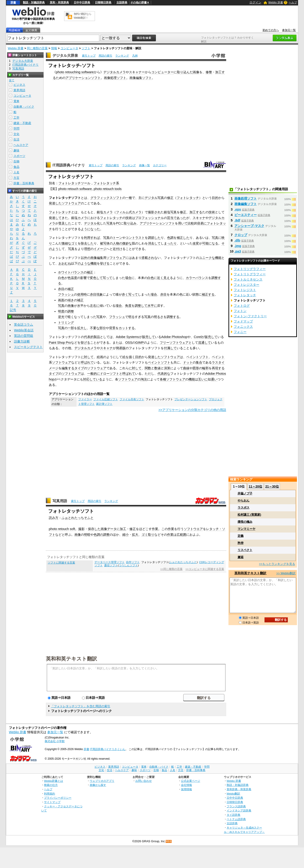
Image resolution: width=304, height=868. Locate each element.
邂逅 (241, 557)
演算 (167, 368)
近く (160, 278)
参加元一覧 (289, 30)
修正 (170, 198)
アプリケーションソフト (83, 78)
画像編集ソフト (141, 78)
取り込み (130, 223)
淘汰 (144, 379)
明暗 (87, 535)
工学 (16, 118)
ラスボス (244, 508)
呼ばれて (87, 362)
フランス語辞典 (236, 806)
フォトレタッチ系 (106, 183)
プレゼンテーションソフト (191, 399)
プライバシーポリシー (58, 798)
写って (107, 278)
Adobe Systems (127, 337)
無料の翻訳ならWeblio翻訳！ (83, 16)
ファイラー (85, 399)
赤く (125, 294)
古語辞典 (122, 3)
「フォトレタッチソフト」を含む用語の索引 (81, 706)
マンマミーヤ (246, 529)
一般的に (94, 374)
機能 (218, 258)
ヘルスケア (21, 145)
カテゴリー (160, 165)
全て (12, 80)
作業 (155, 529)
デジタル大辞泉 (65, 56)
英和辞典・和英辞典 (239, 789)
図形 (196, 368)
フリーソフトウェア (174, 343)
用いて (183, 223)
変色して (96, 278)
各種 (163, 379)
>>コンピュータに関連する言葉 (205, 569)
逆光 (61, 317)
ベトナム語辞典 (236, 819)
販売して (149, 337)
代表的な (164, 374)
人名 (16, 172)
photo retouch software (75, 189)
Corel (198, 337)
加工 (123, 529)
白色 (61, 278)
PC (118, 223)
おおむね (65, 263)
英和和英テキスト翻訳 (71, 658)
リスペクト (245, 550)
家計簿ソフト (104, 404)
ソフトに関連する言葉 (61, 563)
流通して (204, 343)
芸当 (170, 218)
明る (131, 317)
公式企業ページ (191, 781)
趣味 (16, 150)
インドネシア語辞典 (239, 810)
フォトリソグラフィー (250, 269)
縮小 (126, 535)
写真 (110, 223)
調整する (173, 317)
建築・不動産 (22, 123)
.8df (237, 220)
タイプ (79, 368)
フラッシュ (66, 294)
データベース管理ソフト (110, 562)
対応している (93, 379)
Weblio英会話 (24, 330)
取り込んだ (185, 72)
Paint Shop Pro (60, 343)
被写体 (105, 243)
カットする (127, 328)
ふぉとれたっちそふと (78, 518)
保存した (94, 529)
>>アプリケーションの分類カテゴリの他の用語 (192, 410)
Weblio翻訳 (233, 794)
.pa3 (238, 251)
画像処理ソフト (115, 78)
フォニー (240, 332)
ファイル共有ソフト (132, 399)
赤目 (61, 289)
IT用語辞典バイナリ (69, 165)
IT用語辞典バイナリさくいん (108, 749)
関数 (148, 368)
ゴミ (74, 243)
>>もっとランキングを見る (277, 564)
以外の (86, 258)
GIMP (140, 343)
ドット (188, 362)
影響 (84, 278)
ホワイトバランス (71, 272)
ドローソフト (110, 374)
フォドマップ (243, 321)
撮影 (81, 529)
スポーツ (19, 156)
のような (84, 263)
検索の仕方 (51, 785)
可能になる (210, 243)
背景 (112, 328)
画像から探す (98, 785)
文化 (16, 134)
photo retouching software (75, 72)
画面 (61, 300)
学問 (16, 129)
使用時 (82, 294)
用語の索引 (105, 56)
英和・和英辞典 (59, 3)
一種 (129, 198)
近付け (118, 249)
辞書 (13, 3)
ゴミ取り (148, 535)
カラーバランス (197, 278)
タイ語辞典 (233, 815)
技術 (212, 212)
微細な (66, 243)
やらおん (244, 500)
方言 (16, 178)
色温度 (72, 278)
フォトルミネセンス (248, 279)
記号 (13, 310)
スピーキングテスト (28, 347)
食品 (16, 167)
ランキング (122, 56)
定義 (241, 536)
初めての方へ (271, 30)
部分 (103, 328)
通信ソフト (111, 565)
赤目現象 (96, 294)
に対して (87, 357)
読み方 (54, 518)
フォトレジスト (245, 290)
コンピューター (162, 72)
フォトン (240, 311)
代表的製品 (92, 337)
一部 (71, 328)
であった (180, 218)
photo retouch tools (107, 189)
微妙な (127, 243)
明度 (61, 311)
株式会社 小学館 (55, 741)
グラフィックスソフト (106, 198)
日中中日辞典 (82, 3)
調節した (154, 238)
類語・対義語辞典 (34, 3)
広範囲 (181, 535)
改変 (196, 243)
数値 (157, 368)
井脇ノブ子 (245, 493)
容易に (202, 223)
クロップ (241, 235)
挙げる (105, 263)
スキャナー (137, 72)
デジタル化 (92, 223)
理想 (87, 249)
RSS (169, 841)
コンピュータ (69, 48)
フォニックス (243, 327)
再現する (218, 368)
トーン (118, 238)
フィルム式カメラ (129, 212)
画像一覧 (144, 165)
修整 (209, 72)
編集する (68, 368)
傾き (71, 300)
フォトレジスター (246, 285)
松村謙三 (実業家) (249, 515)
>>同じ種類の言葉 (171, 569)
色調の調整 (102, 535)
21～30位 (272, 486)
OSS (129, 343)
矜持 (241, 543)
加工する (196, 212)
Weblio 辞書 (276, 3)
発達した (55, 203)
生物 (16, 161)
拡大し (82, 328)
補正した (183, 238)
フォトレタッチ (188, 198)
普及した (65, 223)
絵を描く (129, 357)
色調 (170, 238)
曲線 (186, 368)
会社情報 (186, 785)
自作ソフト (133, 562)
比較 (191, 223)
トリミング (66, 322)
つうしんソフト (128, 565)
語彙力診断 (22, 341)
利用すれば (92, 238)
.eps (238, 209)
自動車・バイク (24, 107)
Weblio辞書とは (54, 781)
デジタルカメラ (115, 72)
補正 (90, 272)
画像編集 (97, 258)
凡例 (135, 56)
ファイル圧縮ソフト (106, 399)
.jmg (238, 246)
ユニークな (207, 258)
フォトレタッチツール (74, 183)
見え (167, 278)
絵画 (100, 357)
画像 (196, 72)
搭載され (148, 258)
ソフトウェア (71, 203)
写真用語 (60, 501)
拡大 (135, 535)
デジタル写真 (154, 198)
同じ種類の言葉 (37, 48)
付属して (170, 348)
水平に (152, 306)
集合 (199, 362)
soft (72, 529)
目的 (215, 198)
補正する (208, 294)
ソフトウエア (193, 529)
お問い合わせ (144, 781)
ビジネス (19, 85)
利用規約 (50, 794)
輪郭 (205, 368)
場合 (128, 278)
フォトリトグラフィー (250, 274)
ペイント (218, 357)
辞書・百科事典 (24, 183)
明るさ (159, 317)
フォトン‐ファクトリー (250, 316)
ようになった (90, 229)
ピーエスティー (246, 215)
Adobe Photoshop (174, 337)
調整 (71, 311)
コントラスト (135, 238)
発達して (55, 218)
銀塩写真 (170, 212)
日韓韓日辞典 (103, 3)
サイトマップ (52, 802)
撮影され (154, 212)
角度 (128, 306)
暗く (71, 317)
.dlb (237, 240)
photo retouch (59, 529)
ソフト (86, 48)
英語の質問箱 (24, 336)
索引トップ (89, 56)
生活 (16, 139)
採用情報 (186, 789)
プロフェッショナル (149, 218)
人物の (118, 243)
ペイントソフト (197, 357)
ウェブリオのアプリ (102, 781)
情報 (54, 48)
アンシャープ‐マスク (249, 226)
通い (214, 379)
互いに (203, 379)
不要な (95, 328)
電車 (16, 101)
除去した (87, 243)
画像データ (109, 529)
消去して (154, 243)
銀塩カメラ (105, 212)
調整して (141, 306)
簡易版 (121, 348)
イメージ (100, 249)
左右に (95, 306)
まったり (170, 243)
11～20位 (256, 486)
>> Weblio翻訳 (286, 573)
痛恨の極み (245, 522)
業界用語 (19, 90)
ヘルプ (293, 3)
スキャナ (199, 218)
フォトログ (242, 306)
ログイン (255, 2)
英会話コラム (24, 325)
